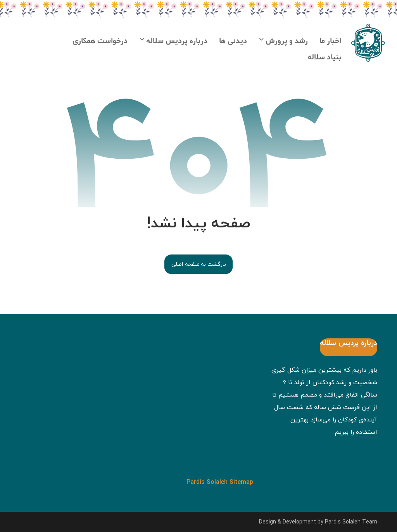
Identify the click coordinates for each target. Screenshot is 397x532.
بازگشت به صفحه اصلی (198, 264)
